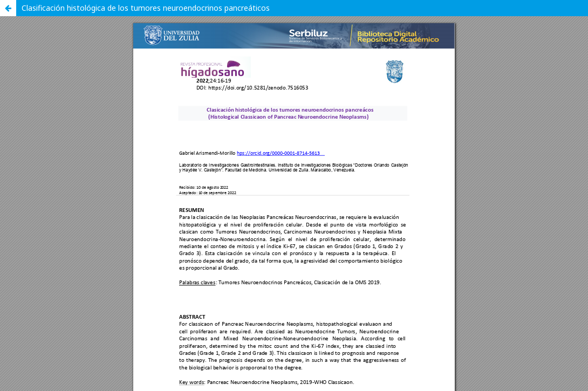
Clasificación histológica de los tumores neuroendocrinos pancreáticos (146, 8)
